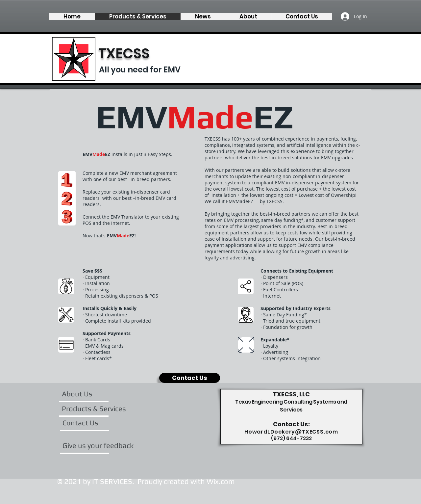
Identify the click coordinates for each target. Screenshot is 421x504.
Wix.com (221, 481)
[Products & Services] (94, 409)
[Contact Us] (190, 378)
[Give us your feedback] (98, 445)
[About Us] (87, 394)
